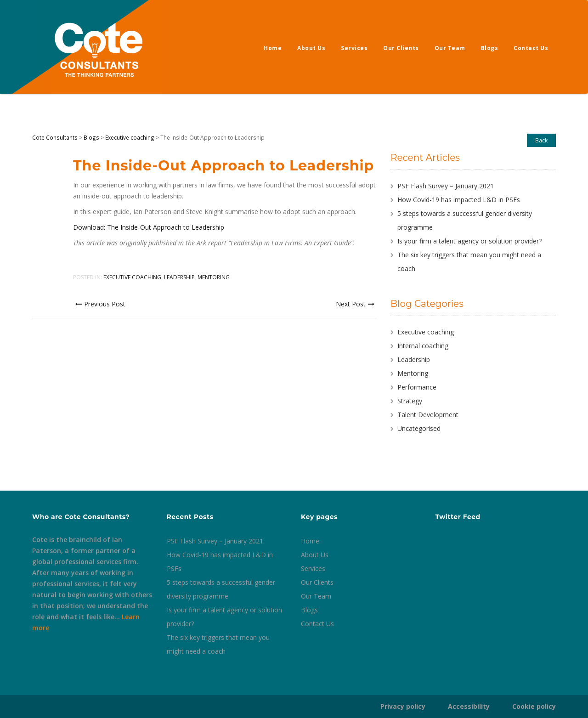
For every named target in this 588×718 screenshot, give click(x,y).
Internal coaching (423, 346)
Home (273, 48)
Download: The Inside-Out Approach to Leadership (149, 227)
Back (541, 140)
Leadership (179, 277)
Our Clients (401, 48)
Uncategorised (419, 428)
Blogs (490, 48)
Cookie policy (534, 706)
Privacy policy (403, 706)
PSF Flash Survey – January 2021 (446, 186)
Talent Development (428, 415)
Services (354, 48)
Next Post (355, 304)
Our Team (450, 48)
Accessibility (469, 706)
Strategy (410, 401)
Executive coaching (132, 277)
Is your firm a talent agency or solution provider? (469, 241)
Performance (417, 387)
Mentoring (214, 277)
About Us (311, 48)
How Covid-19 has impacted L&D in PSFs (459, 200)
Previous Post (100, 304)
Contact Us (531, 48)
